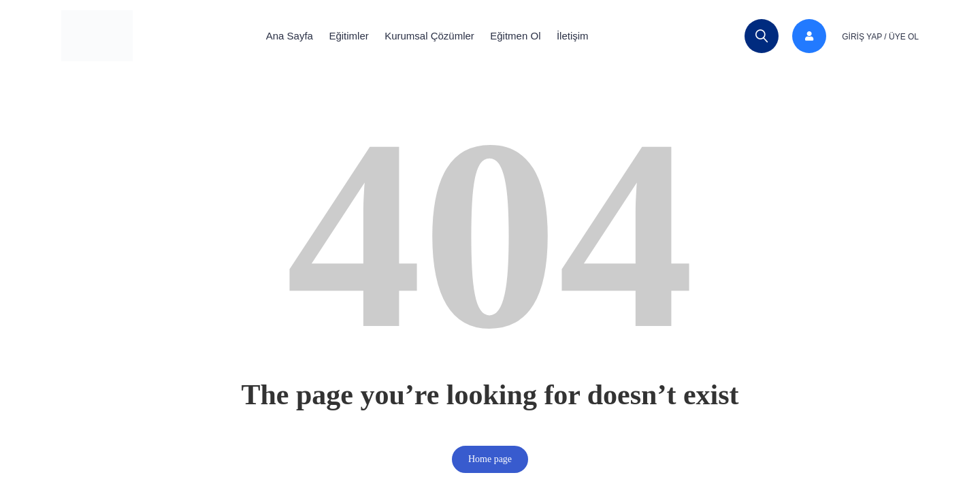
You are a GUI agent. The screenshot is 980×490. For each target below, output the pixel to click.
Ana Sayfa (275, 36)
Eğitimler (342, 36)
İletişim (587, 36)
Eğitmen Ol (523, 36)
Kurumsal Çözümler (429, 36)
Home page (490, 459)
